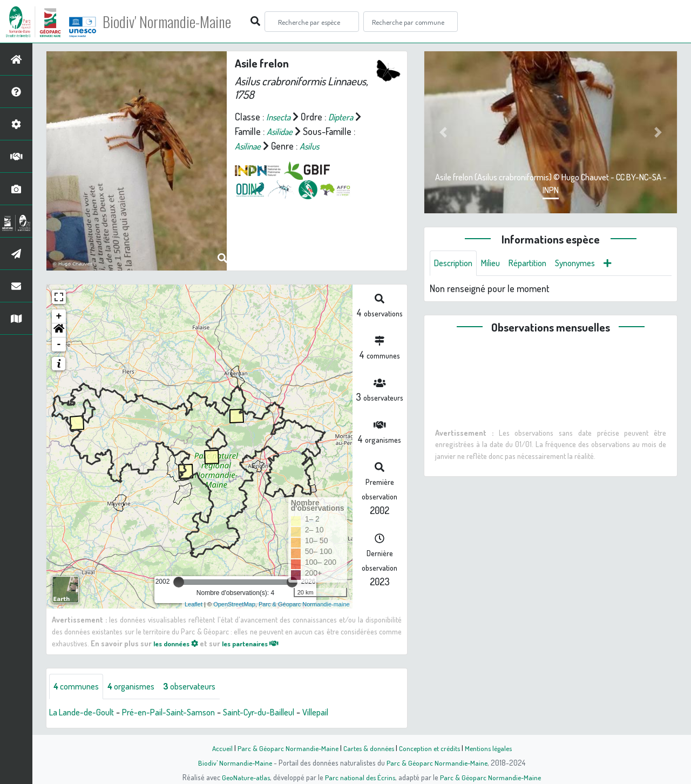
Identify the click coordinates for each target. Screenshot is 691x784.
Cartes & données (367, 748)
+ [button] (59, 316)
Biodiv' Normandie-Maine (177, 22)
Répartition (537, 263)
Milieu (497, 263)
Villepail (340, 713)
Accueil (216, 748)
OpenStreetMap (234, 604)
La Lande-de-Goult (85, 713)
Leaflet (194, 604)
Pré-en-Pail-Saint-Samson (179, 713)
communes (79, 687)
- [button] (59, 344)
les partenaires (260, 643)
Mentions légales (492, 748)
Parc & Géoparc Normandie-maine (304, 604)
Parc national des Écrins (360, 777)
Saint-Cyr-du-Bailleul (277, 713)
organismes (139, 687)
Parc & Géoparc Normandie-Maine (284, 748)
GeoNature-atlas (244, 777)
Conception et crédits (431, 748)
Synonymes (589, 263)
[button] (59, 330)
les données (179, 643)
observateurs (203, 687)
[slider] (179, 582)
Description (456, 263)
